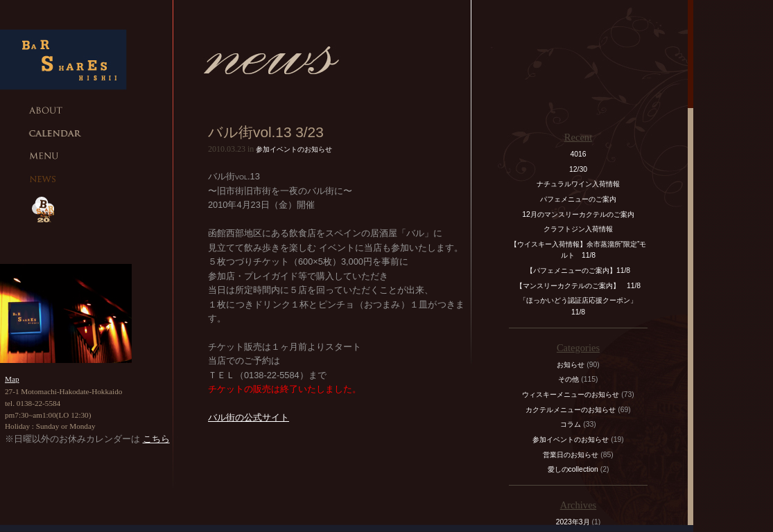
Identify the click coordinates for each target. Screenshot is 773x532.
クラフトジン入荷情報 (582, 229)
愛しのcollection (573, 469)
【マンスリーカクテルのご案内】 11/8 (578, 286)
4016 (578, 154)
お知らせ (571, 365)
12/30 (578, 169)
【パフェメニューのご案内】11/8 (578, 271)
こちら (156, 439)
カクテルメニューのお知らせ (571, 410)
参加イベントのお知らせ (294, 149)
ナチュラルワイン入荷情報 (578, 184)
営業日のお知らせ (571, 455)
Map (12, 379)
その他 (568, 379)
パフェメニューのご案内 (578, 199)
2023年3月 (573, 522)
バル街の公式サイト (249, 417)
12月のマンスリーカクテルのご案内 (578, 214)
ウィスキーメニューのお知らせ (571, 394)
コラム (571, 424)
